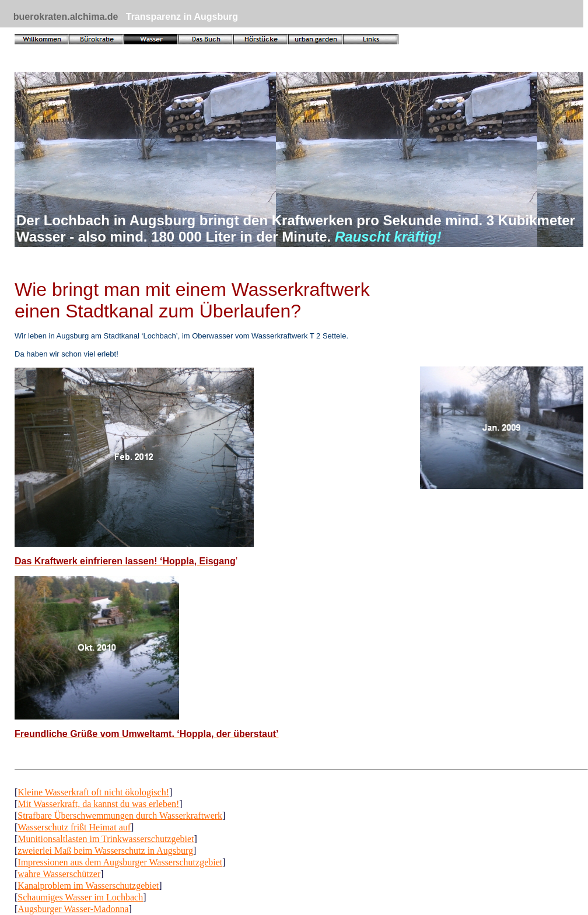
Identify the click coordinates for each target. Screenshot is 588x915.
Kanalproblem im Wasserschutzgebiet (88, 886)
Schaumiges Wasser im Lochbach (80, 897)
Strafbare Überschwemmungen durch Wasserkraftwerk (120, 816)
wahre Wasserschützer (59, 874)
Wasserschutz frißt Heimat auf (74, 827)
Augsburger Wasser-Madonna (73, 909)
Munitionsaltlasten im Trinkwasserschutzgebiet (106, 839)
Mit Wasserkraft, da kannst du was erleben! (98, 804)
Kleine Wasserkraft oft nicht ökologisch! (93, 792)
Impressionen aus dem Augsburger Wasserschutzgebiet (120, 862)
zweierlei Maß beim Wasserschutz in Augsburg (105, 851)
